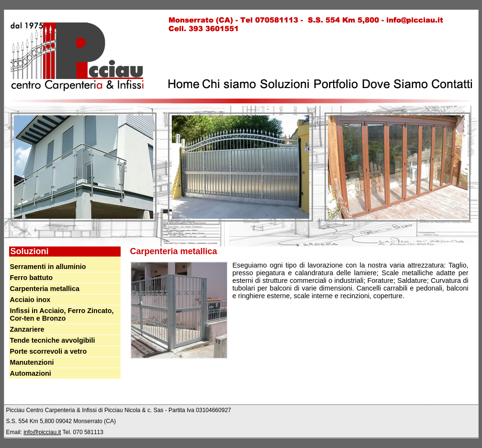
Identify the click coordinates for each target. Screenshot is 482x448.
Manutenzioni (32, 362)
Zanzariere (27, 329)
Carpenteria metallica (45, 289)
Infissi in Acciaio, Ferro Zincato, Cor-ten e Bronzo (62, 314)
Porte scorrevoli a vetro (49, 351)
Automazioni (31, 373)
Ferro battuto (32, 278)
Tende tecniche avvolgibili (53, 340)
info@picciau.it (42, 432)
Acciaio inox (30, 300)
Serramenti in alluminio (48, 267)
